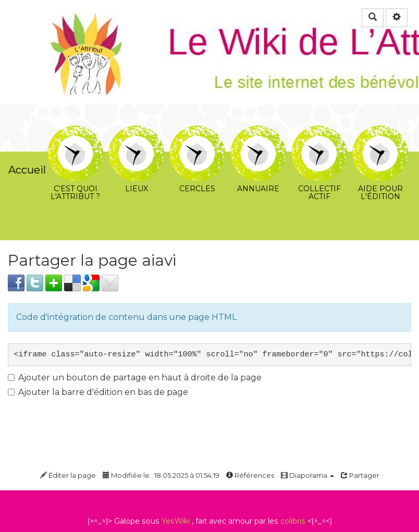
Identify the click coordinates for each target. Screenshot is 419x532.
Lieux (136, 133)
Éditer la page (68, 475)
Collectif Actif (319, 133)
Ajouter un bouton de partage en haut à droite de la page (135, 378)
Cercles (197, 133)
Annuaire (258, 133)
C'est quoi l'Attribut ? (75, 133)
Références (250, 475)
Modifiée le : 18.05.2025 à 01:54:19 (161, 475)
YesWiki (176, 521)
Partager (360, 475)
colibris (293, 521)
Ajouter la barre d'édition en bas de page (98, 392)
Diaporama (307, 475)
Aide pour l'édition (380, 133)
